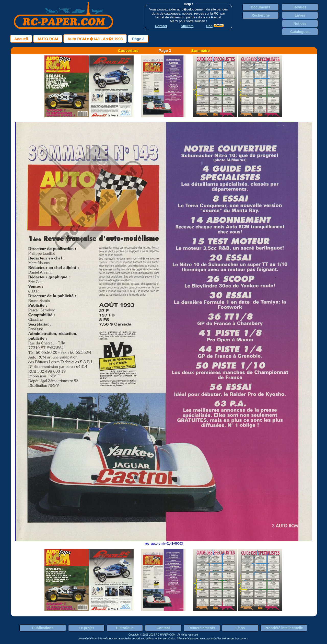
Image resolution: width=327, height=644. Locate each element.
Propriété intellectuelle (284, 628)
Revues (300, 7)
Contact (163, 628)
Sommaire (201, 50)
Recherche (261, 15)
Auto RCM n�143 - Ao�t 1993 (95, 39)
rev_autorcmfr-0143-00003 (164, 542)
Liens (240, 628)
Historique (125, 628)
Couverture (128, 50)
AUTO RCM (48, 39)
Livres (300, 15)
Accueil (21, 39)
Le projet (86, 628)
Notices (300, 24)
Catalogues (300, 32)
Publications (43, 628)
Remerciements (202, 628)
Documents (261, 7)
